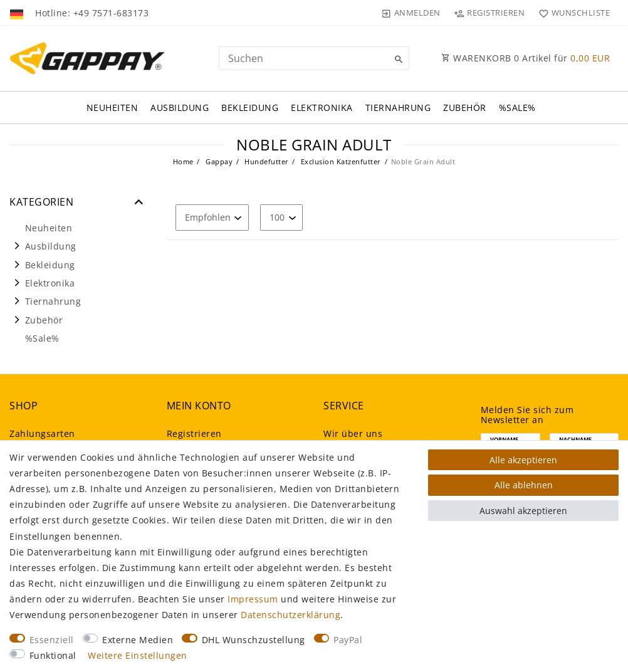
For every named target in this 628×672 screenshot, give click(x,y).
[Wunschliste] (571, 13)
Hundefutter (266, 161)
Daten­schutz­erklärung (290, 615)
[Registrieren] (489, 13)
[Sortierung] (212, 217)
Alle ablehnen (524, 485)
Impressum (253, 599)
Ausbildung (180, 108)
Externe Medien (138, 640)
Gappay (218, 161)
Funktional (53, 655)
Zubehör (465, 108)
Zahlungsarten (42, 433)
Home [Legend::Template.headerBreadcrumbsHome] (183, 161)
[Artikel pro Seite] (281, 217)
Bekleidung (250, 108)
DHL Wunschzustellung (254, 640)
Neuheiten (113, 108)
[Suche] (397, 60)
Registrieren (194, 433)
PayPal (348, 640)
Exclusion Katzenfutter (340, 161)
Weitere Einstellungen (138, 655)
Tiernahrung (398, 108)
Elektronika (322, 108)
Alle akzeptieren (523, 460)
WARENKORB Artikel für (526, 58)
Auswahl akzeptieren (523, 511)
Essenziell (52, 640)
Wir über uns (353, 433)
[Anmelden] (411, 13)
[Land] (18, 13)
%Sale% (517, 108)
